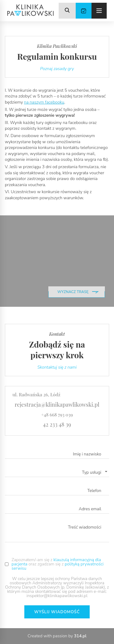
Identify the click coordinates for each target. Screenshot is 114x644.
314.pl (80, 636)
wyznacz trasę (73, 292)
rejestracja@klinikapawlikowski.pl (57, 405)
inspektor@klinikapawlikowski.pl (57, 596)
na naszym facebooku (44, 102)
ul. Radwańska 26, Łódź (36, 395)
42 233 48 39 (57, 424)
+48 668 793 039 (57, 415)
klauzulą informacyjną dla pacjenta (56, 562)
